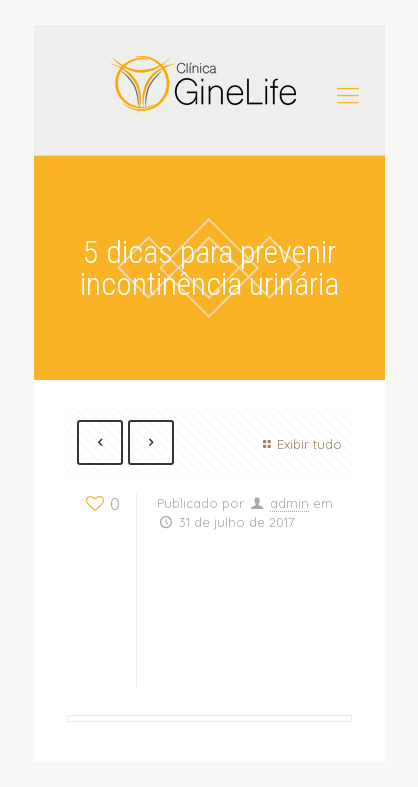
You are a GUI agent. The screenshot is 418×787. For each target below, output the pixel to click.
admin (289, 503)
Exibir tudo (299, 444)
